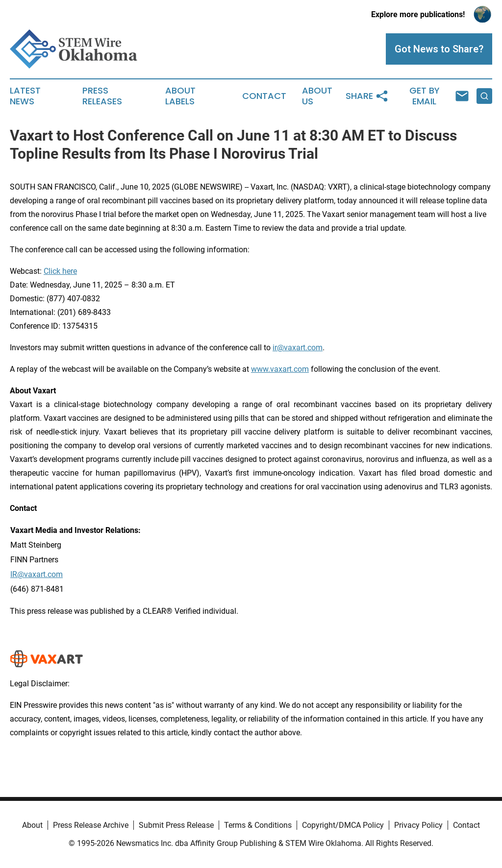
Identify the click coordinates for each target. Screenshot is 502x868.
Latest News (25, 96)
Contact (264, 96)
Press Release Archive (91, 825)
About (32, 825)
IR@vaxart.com (37, 574)
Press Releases (102, 96)
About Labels (180, 96)
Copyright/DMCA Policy (343, 825)
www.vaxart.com (280, 369)
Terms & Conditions (258, 825)
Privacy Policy (418, 825)
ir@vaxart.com (298, 348)
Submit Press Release (176, 825)
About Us (317, 96)
